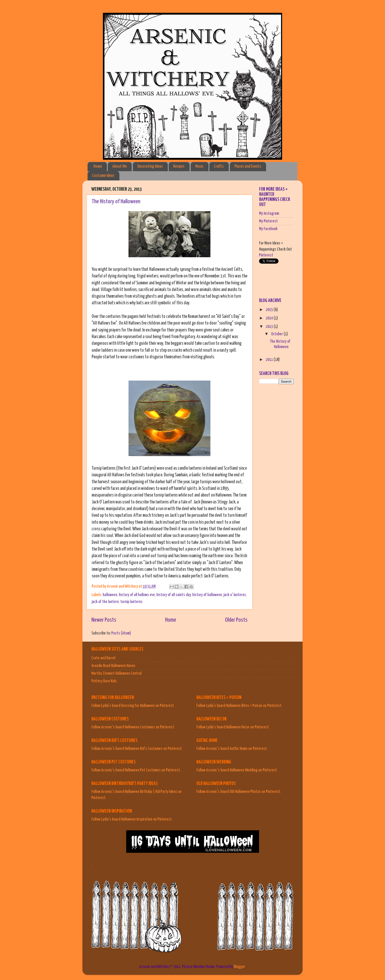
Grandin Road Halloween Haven (113, 666)
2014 (270, 318)
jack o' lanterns (235, 595)
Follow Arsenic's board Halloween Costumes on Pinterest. (133, 727)
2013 (270, 327)
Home (98, 166)
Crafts (219, 166)
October (277, 334)
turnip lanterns (131, 602)
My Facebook (268, 229)
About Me (120, 166)
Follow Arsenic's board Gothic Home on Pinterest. (232, 749)
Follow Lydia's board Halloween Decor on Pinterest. (233, 727)
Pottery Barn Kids (104, 681)
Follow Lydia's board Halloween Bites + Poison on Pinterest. (239, 706)
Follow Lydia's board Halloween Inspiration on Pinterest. (132, 819)
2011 (270, 360)
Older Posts (236, 620)
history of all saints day (174, 595)
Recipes (179, 166)
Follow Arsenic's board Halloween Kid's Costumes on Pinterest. (137, 749)
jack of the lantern (105, 602)
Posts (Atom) (121, 633)
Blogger (239, 967)
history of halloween (207, 595)
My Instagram (269, 213)
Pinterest (266, 255)
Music (199, 166)
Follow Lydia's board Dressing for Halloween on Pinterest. (133, 706)
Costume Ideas (103, 176)
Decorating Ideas (150, 166)
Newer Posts (104, 620)
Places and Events (248, 166)
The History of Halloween (116, 202)
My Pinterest (268, 221)
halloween (110, 595)
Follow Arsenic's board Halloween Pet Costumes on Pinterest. (136, 770)
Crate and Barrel (103, 658)
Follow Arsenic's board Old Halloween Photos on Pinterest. (239, 792)
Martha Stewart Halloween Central (116, 673)
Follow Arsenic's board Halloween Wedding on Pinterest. (237, 770)
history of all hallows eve (137, 595)
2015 (270, 310)
